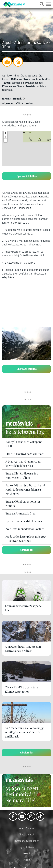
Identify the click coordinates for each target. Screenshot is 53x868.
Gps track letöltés (27, 176)
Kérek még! (26, 550)
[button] (5, 140)
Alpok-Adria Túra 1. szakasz (18, 103)
